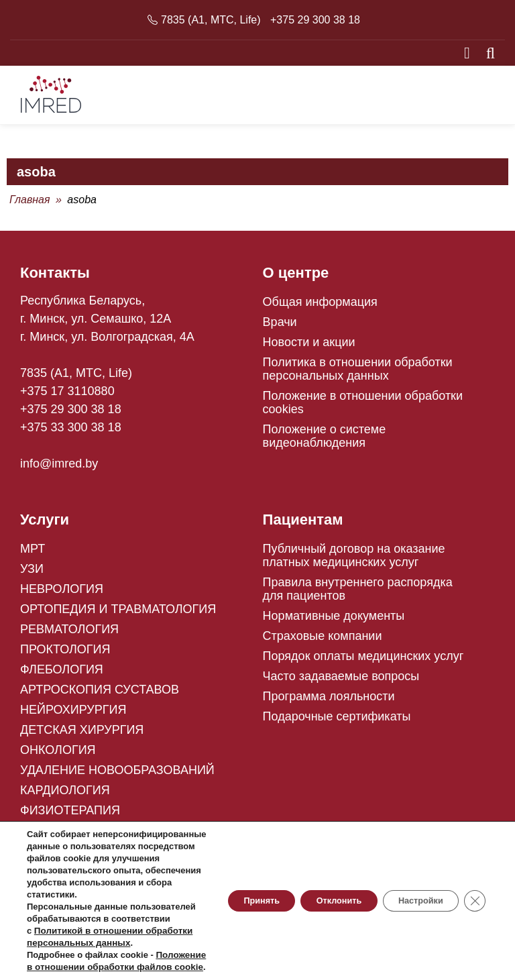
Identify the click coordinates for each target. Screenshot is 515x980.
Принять (225, 865)
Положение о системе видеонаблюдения (325, 441)
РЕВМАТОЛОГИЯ (69, 634)
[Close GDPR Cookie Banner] (473, 865)
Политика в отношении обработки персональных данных (358, 374)
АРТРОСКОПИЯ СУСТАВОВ (100, 694)
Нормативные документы (334, 620)
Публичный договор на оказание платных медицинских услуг (354, 560)
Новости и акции (309, 347)
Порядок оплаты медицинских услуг (363, 661)
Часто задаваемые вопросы (341, 681)
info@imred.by (59, 468)
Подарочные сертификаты (337, 721)
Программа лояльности (329, 701)
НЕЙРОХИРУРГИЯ (73, 714)
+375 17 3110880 (67, 396)
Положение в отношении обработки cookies (363, 407)
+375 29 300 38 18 (315, 20)
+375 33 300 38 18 (71, 432)
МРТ (33, 553)
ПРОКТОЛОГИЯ (65, 654)
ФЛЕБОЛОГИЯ (62, 674)
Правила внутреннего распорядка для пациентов (358, 594)
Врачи (280, 327)
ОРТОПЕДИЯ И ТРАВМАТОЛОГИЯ (118, 614)
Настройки (411, 865)
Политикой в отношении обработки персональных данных (89, 919)
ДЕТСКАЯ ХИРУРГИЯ (82, 734)
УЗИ (32, 574)
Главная (30, 204)
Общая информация (320, 307)
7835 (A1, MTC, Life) (211, 20)
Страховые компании (323, 641)
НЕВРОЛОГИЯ (62, 594)
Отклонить (316, 865)
